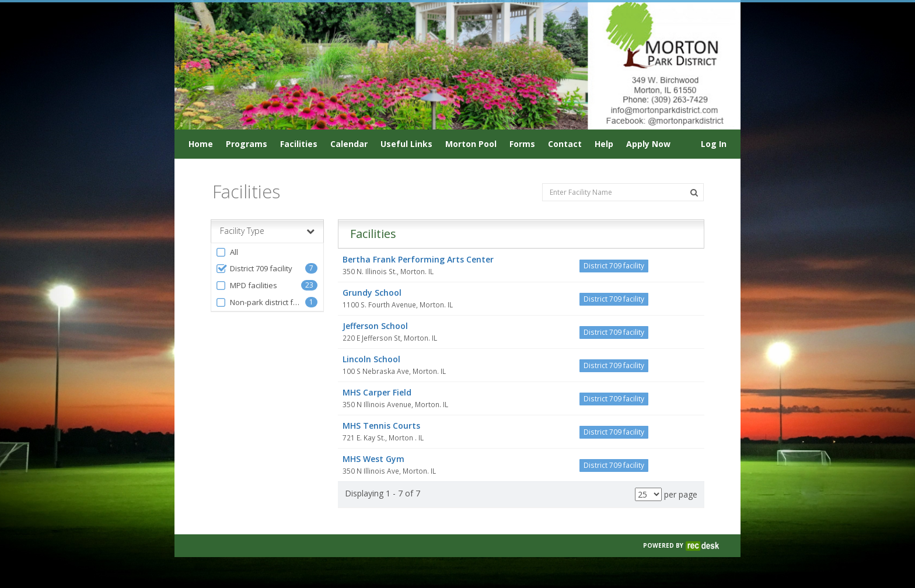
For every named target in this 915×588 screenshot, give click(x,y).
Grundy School (372, 293)
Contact (565, 144)
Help (604, 144)
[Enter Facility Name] (623, 192)
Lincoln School (371, 359)
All (227, 252)
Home (201, 144)
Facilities (299, 144)
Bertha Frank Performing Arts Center (418, 259)
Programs (247, 144)
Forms (522, 144)
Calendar (349, 144)
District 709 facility (254, 269)
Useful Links (406, 144)
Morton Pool (471, 144)
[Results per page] (648, 494)
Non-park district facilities (260, 302)
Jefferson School (375, 326)
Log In (714, 144)
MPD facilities (246, 286)
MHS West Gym (373, 459)
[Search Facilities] (694, 192)
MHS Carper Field (377, 392)
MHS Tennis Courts (381, 426)
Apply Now (648, 144)
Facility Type (267, 231)
